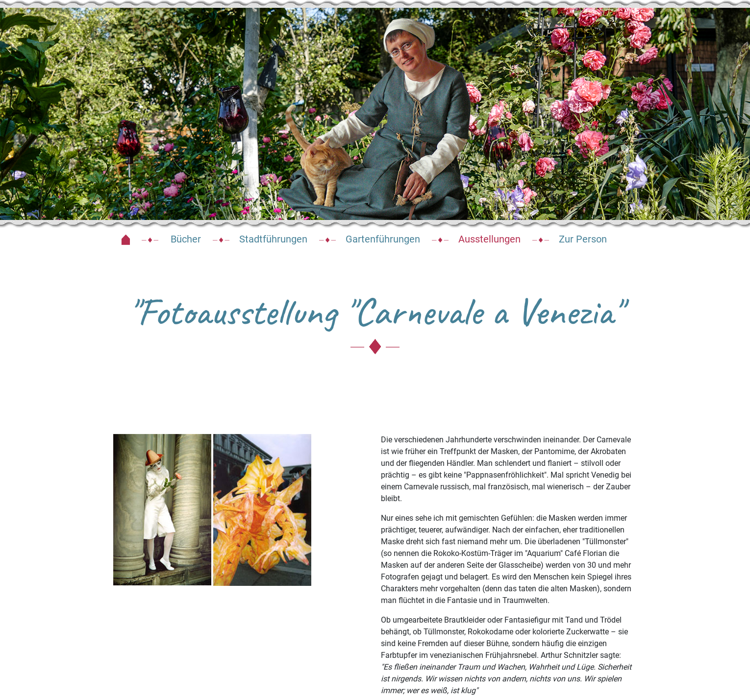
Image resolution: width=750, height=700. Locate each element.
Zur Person (583, 239)
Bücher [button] (185, 239)
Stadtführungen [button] (273, 239)
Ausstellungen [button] (489, 239)
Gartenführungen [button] (383, 239)
